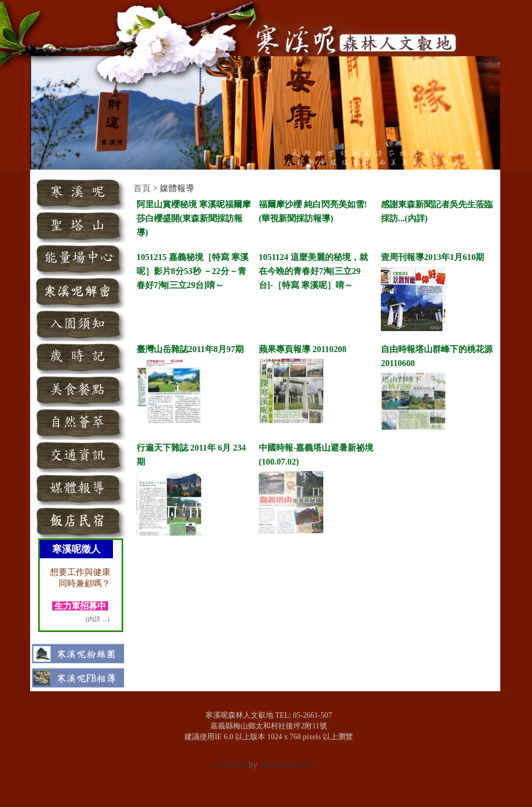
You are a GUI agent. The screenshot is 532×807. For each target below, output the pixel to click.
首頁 (142, 188)
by (253, 765)
